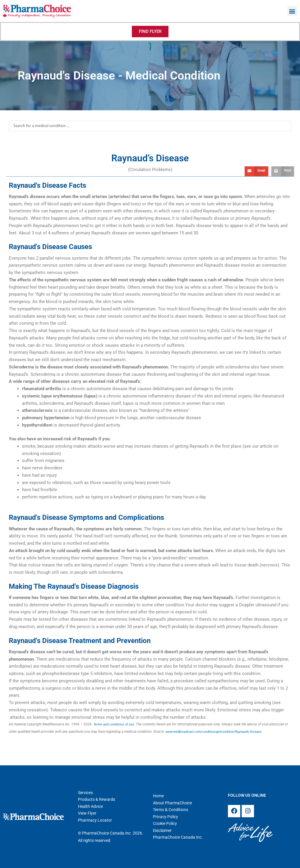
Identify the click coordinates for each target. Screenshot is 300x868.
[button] (292, 11)
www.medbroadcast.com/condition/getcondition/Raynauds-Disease (218, 732)
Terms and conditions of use (115, 724)
